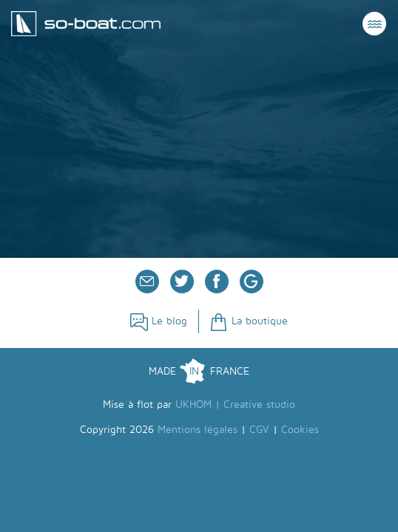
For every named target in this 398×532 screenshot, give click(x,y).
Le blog (159, 321)
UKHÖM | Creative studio (235, 405)
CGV (259, 430)
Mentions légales (198, 430)
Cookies (300, 430)
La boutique (249, 321)
